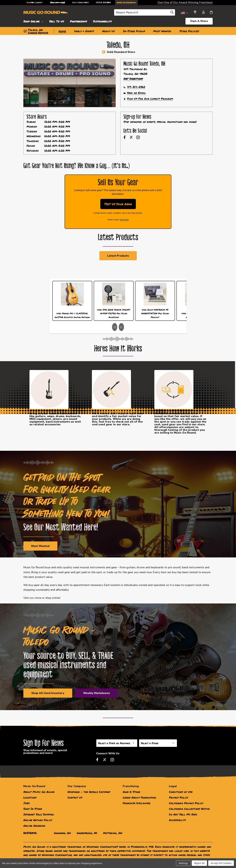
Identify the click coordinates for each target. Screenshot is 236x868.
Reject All (199, 863)
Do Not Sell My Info (183, 814)
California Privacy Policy (186, 803)
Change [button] (33, 33)
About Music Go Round (39, 792)
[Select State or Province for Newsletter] (117, 743)
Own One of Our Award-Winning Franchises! (185, 2)
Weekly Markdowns (96, 693)
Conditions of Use (181, 792)
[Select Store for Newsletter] (158, 743)
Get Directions (133, 79)
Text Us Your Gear (118, 204)
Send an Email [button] (136, 93)
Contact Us (75, 797)
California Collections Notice (189, 809)
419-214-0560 (136, 87)
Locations (30, 797)
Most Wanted (40, 546)
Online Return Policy (38, 820)
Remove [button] (43, 33)
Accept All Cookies (221, 863)
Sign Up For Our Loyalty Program (150, 99)
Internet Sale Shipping (39, 814)
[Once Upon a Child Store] (58, 3)
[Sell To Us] (56, 21)
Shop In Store (33, 809)
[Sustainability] (102, 21)
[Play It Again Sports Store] (81, 3)
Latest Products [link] (118, 256)
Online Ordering (34, 826)
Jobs (26, 803)
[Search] (172, 13)
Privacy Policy (179, 797)
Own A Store (199, 21)
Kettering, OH (113, 833)
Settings (183, 863)
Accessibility (177, 820)
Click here (124, 220)
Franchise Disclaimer (137, 803)
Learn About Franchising (139, 797)
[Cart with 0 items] (211, 12)
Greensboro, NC (87, 833)
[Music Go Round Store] (126, 3)
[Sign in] (203, 12)
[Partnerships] (78, 21)
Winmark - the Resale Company (89, 792)
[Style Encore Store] (103, 3)
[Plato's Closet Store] (35, 3)
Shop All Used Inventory (48, 693)
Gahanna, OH (62, 833)
